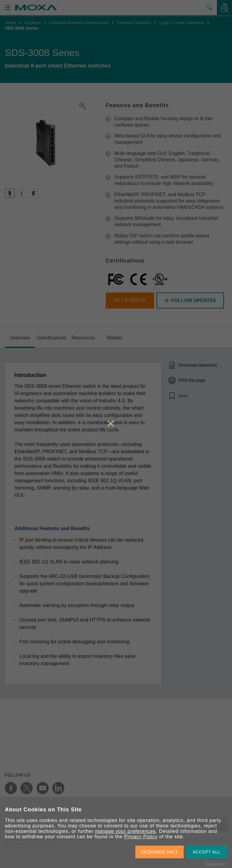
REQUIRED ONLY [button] (159, 852)
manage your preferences (126, 831)
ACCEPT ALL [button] (207, 852)
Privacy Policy (141, 837)
